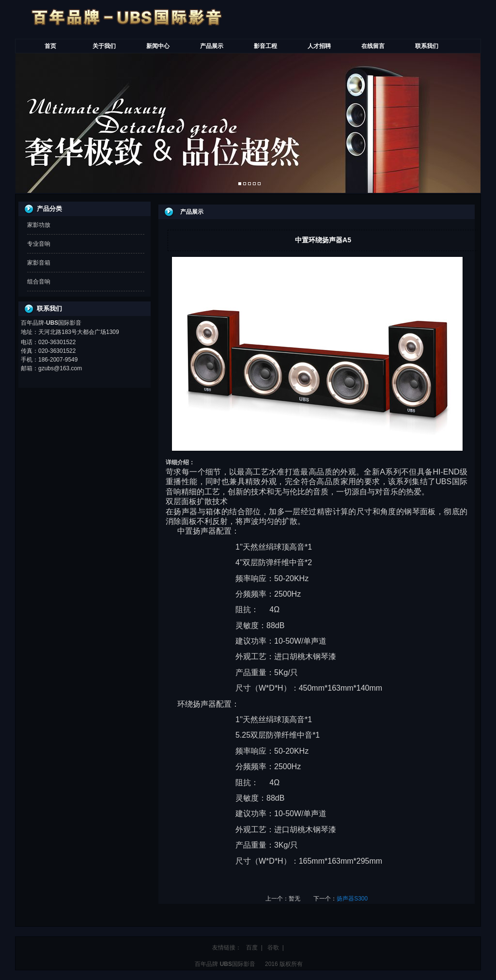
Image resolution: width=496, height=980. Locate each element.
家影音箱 (39, 263)
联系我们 (427, 46)
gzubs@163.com (60, 368)
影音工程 (265, 46)
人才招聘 (319, 46)
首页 (50, 46)
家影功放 (39, 225)
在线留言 (373, 46)
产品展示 (212, 46)
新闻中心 (158, 46)
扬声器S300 (352, 899)
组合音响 (39, 282)
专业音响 (39, 244)
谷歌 (273, 948)
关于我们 (104, 46)
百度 (252, 948)
